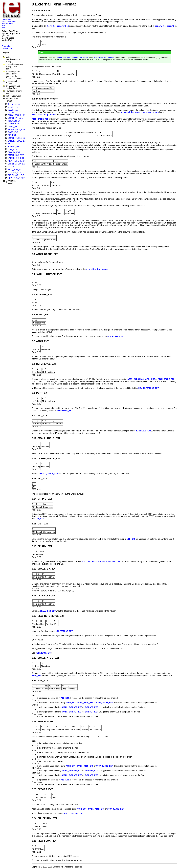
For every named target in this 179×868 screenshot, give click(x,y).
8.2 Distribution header (45, 99)
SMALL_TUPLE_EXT (17, 138)
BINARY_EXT (14, 152)
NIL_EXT (12, 144)
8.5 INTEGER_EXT (42, 294)
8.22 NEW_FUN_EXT (43, 721)
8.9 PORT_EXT (40, 393)
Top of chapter (14, 104)
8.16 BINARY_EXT (42, 546)
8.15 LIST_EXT (40, 524)
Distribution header (13, 111)
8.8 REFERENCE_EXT (44, 364)
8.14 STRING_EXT (42, 499)
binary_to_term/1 (165, 26)
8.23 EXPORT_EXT (42, 789)
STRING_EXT (14, 147)
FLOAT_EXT (13, 124)
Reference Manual (9, 22)
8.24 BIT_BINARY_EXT (44, 818)
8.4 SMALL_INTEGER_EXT (47, 274)
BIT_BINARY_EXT (16, 175)
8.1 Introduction (41, 10)
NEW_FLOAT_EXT (16, 178)
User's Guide (7, 20)
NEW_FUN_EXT (15, 170)
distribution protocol (44, 115)
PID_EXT (12, 135)
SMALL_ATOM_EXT (17, 164)
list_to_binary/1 (92, 562)
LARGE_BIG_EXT (16, 158)
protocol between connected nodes (140, 112)
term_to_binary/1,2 (58, 26)
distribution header (104, 58)
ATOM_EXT (13, 127)
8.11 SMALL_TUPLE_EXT (46, 438)
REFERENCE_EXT (16, 129)
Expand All (7, 46)
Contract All (7, 48)
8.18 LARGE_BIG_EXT (44, 596)
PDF (4, 25)
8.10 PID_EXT (39, 416)
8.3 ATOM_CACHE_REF (45, 254)
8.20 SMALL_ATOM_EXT (45, 658)
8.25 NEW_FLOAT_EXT (45, 841)
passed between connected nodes (72, 58)
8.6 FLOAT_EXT (41, 314)
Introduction (13, 107)
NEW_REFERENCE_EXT (19, 161)
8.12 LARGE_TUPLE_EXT (46, 458)
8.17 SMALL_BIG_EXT (44, 569)
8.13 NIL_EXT (39, 479)
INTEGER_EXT (15, 121)
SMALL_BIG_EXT (16, 155)
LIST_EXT (12, 149)
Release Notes (7, 23)
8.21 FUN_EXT (40, 681)
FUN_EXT (12, 167)
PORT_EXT (13, 132)
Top (3, 27)
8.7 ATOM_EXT (40, 341)
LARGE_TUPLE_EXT (17, 141)
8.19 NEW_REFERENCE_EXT (48, 616)
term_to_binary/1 (112, 562)
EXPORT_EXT (14, 172)
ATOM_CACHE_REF (17, 115)
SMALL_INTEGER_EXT (19, 118)
